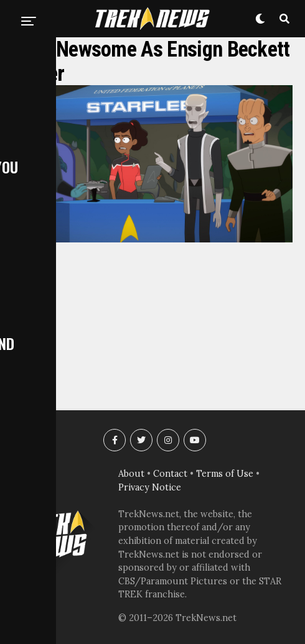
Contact (170, 474)
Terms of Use (225, 474)
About (131, 474)
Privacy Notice (150, 487)
